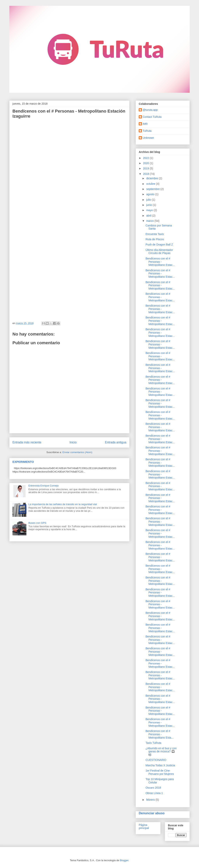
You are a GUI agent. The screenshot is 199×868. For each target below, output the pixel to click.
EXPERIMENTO (23, 462)
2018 (146, 174)
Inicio (73, 442)
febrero (151, 800)
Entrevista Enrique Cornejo (43, 486)
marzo (150, 221)
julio (149, 200)
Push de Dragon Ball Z (159, 245)
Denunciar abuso (152, 813)
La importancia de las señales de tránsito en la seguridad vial (63, 504)
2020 (146, 163)
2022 (146, 158)
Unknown (148, 138)
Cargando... (61, 218)
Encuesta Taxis (155, 234)
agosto (151, 194)
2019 (146, 168)
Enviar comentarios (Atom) (77, 452)
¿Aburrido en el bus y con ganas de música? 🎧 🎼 (161, 752)
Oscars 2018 (153, 788)
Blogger (124, 860)
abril (149, 216)
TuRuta (147, 131)
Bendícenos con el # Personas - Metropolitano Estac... (160, 262)
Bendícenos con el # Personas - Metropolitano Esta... (159, 734)
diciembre (152, 178)
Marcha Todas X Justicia (160, 765)
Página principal (144, 827)
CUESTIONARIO (156, 760)
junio (149, 205)
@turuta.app (150, 110)
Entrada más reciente (27, 442)
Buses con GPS (37, 523)
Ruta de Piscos (155, 239)
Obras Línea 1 (154, 793)
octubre (151, 184)
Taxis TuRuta (153, 743)
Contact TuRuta (152, 117)
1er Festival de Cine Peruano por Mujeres (160, 772)
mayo (150, 210)
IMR (145, 124)
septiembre (153, 189)
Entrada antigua (116, 442)
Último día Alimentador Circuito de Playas (159, 252)
